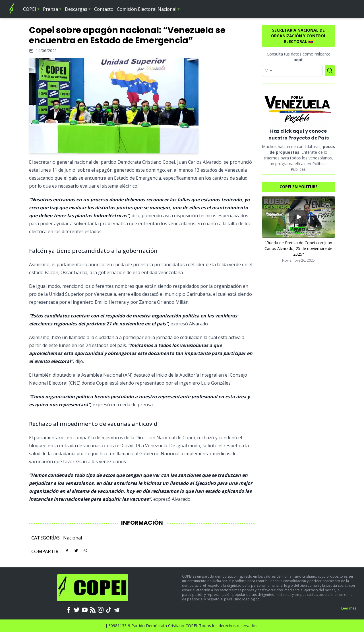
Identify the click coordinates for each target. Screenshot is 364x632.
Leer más (349, 608)
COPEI (30, 9)
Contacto (104, 9)
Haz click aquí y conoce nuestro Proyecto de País (299, 135)
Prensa (50, 9)
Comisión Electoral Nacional (147, 9)
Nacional (73, 538)
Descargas (76, 9)
